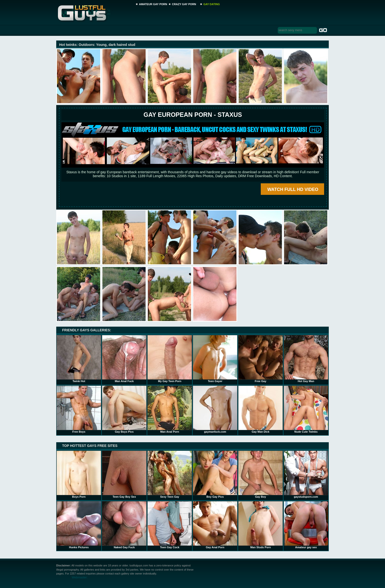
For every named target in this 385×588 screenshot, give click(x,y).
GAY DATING (212, 4)
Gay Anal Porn (215, 525)
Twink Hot (79, 359)
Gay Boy (261, 474)
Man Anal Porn (170, 409)
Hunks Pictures (79, 525)
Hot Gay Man (306, 359)
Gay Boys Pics (124, 409)
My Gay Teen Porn (170, 359)
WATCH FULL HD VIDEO (293, 189)
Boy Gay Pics (215, 474)
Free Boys (79, 409)
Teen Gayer (215, 359)
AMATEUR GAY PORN (153, 4)
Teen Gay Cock (170, 525)
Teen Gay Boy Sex (124, 474)
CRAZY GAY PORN (184, 4)
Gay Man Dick (261, 409)
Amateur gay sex (306, 525)
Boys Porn (79, 474)
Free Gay (261, 359)
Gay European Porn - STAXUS (193, 115)
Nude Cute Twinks (306, 409)
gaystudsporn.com (306, 474)
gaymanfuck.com (215, 409)
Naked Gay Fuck (124, 525)
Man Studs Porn (261, 525)
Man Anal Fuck (124, 359)
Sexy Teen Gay (170, 474)
